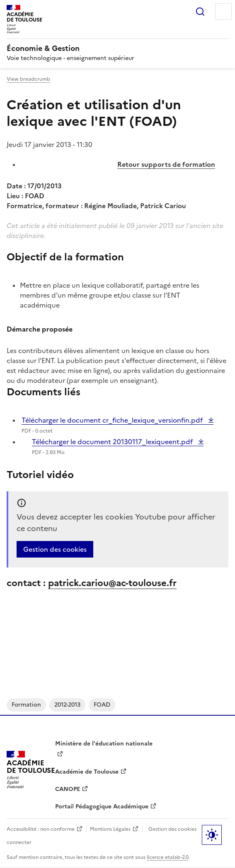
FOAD (102, 705)
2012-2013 (67, 705)
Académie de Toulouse (87, 772)
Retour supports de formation (166, 164)
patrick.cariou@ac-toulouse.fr (112, 583)
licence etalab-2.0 (168, 857)
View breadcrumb (28, 79)
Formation (26, 705)
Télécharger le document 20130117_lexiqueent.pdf (113, 442)
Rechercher (200, 12)
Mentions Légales (110, 829)
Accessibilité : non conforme (41, 829)
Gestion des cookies (55, 549)
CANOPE (68, 789)
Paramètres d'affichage (212, 835)
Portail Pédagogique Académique (102, 807)
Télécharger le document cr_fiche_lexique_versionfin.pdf (113, 420)
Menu (223, 12)
